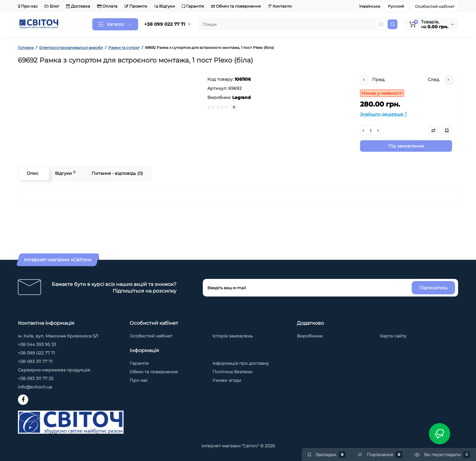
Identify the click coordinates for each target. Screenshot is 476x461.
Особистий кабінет (435, 6)
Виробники (310, 336)
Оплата (107, 6)
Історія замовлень (233, 336)
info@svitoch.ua (35, 387)
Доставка (78, 6)
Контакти (280, 6)
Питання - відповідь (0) (117, 173)
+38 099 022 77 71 (165, 24)
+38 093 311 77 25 (36, 378)
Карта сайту (393, 336)
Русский (396, 6)
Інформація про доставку (241, 363)
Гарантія (193, 6)
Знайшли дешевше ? (384, 114)
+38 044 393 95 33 (37, 344)
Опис (33, 173)
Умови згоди (227, 380)
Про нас (28, 6)
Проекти (136, 6)
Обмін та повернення (236, 6)
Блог (52, 6)
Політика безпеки (233, 372)
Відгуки (165, 6)
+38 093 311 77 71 (35, 361)
